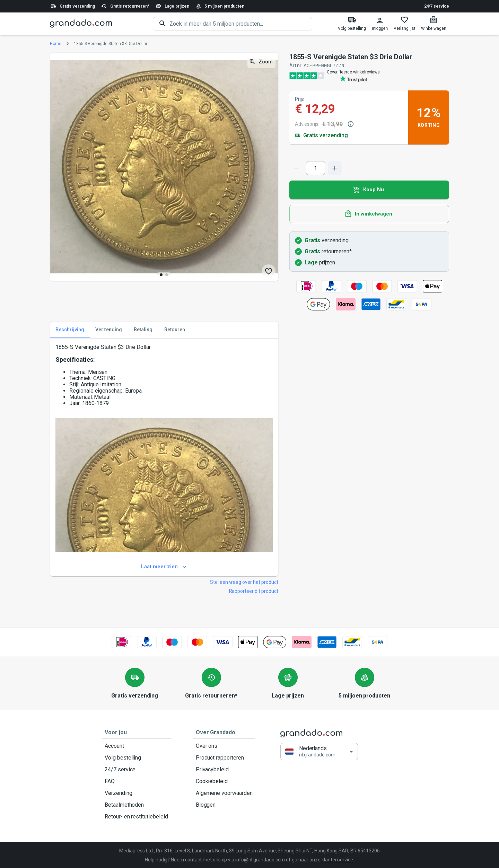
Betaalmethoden (136, 805)
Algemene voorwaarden (224, 793)
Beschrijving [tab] (70, 330)
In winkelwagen (369, 214)
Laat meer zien (164, 567)
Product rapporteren (224, 757)
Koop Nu (369, 190)
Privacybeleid (224, 769)
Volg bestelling (136, 757)
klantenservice (337, 859)
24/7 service (437, 6)
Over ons (224, 746)
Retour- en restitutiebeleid (136, 816)
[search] (241, 24)
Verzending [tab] (109, 330)
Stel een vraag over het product (244, 582)
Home (56, 44)
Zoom (261, 62)
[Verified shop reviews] (369, 75)
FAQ (136, 781)
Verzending (136, 793)
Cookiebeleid (224, 781)
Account (136, 746)
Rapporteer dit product (254, 591)
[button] (319, 751)
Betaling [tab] (143, 330)
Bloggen (224, 805)
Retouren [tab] (175, 330)
